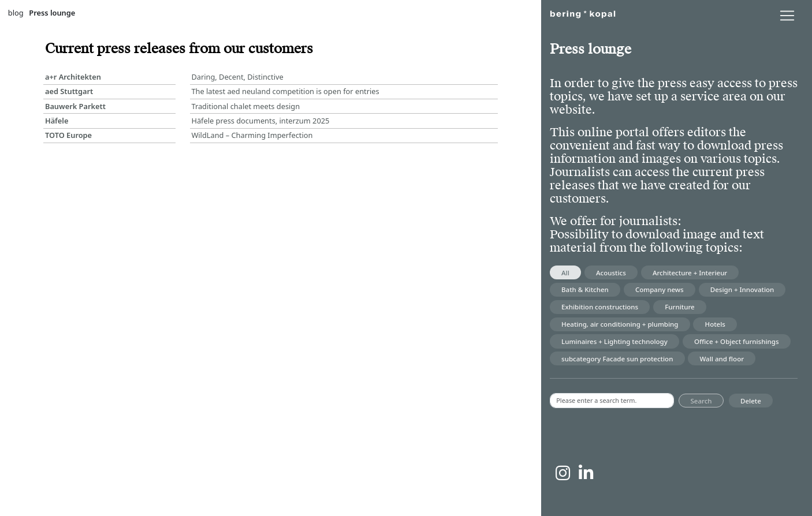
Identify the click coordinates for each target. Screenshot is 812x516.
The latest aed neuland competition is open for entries (285, 91)
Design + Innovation (742, 289)
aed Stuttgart (69, 91)
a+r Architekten (73, 77)
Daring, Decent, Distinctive (237, 77)
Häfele (57, 121)
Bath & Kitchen (585, 289)
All (565, 273)
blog (16, 13)
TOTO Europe (68, 135)
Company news (660, 289)
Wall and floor (722, 359)
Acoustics (611, 273)
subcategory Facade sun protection (617, 359)
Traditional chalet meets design (245, 106)
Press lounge (52, 13)
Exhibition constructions (600, 307)
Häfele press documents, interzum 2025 (260, 121)
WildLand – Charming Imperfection (252, 135)
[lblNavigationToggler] (787, 16)
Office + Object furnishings (737, 341)
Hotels (715, 324)
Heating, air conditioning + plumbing (620, 324)
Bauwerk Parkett (75, 106)
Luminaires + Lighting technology (614, 341)
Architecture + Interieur (690, 273)
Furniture (679, 307)
